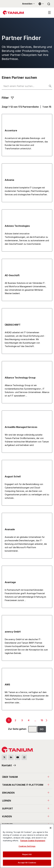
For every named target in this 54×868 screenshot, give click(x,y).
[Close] (51, 828)
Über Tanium (10, 777)
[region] (27, 846)
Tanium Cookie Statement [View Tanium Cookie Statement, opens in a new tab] (33, 841)
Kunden (7, 816)
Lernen (7, 801)
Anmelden (27, 4)
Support (8, 809)
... (35, 720)
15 (42, 720)
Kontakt (7, 765)
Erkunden (8, 793)
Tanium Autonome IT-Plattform (23, 785)
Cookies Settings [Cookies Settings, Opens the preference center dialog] (27, 846)
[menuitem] (27, 777)
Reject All (27, 854)
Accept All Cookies (27, 863)
